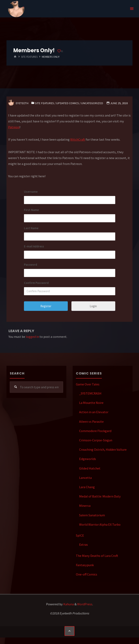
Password (31, 265)
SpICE (80, 535)
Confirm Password (36, 283)
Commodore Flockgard (95, 431)
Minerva (85, 506)
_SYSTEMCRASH (90, 393)
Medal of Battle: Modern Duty (100, 496)
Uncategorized (92, 103)
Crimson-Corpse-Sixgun (96, 440)
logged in (32, 337)
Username (31, 192)
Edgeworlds (88, 459)
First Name (31, 210)
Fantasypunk (85, 565)
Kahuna (68, 604)
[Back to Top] (69, 631)
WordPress (85, 604)
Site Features (29, 57)
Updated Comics (68, 103)
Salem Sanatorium (92, 515)
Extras (84, 545)
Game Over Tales (88, 384)
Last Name (31, 228)
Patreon (14, 127)
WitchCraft (78, 139)
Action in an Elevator (94, 412)
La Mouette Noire (91, 403)
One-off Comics (87, 574)
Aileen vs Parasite (91, 421)
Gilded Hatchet (90, 468)
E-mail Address (34, 246)
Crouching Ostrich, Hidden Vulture (103, 449)
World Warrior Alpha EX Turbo (100, 524)
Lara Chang (87, 487)
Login (93, 306)
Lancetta (85, 478)
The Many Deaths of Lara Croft (97, 556)
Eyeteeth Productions (16, 9)
